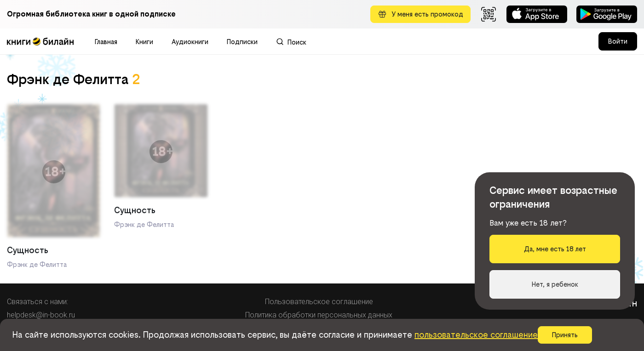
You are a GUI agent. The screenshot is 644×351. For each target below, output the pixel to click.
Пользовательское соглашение (319, 302)
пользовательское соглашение (476, 335)
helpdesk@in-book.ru (41, 315)
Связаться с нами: (37, 302)
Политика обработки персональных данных (319, 315)
